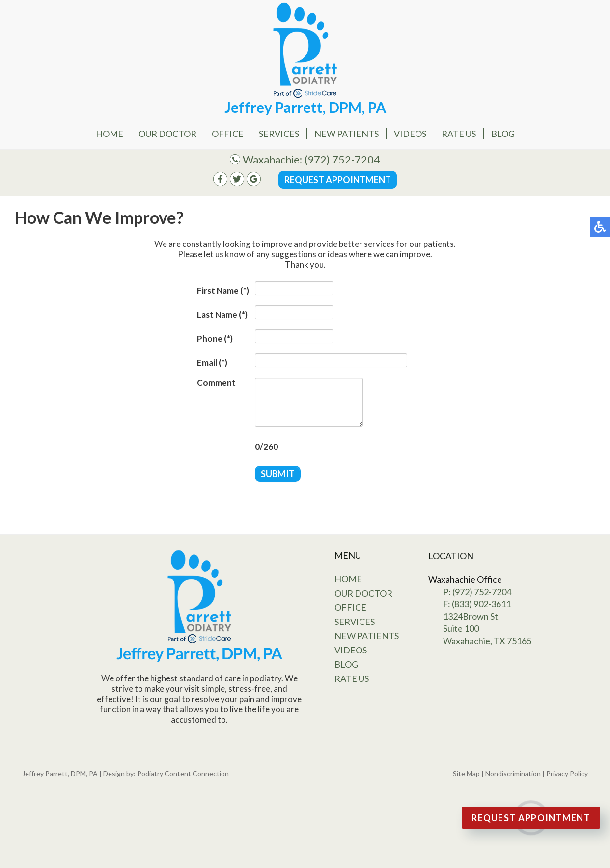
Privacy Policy (567, 773)
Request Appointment (338, 180)
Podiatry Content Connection (183, 773)
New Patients (347, 134)
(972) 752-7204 (342, 159)
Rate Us (459, 134)
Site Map (466, 773)
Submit (278, 474)
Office (228, 134)
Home (110, 134)
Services (279, 134)
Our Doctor (167, 134)
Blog (503, 134)
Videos (410, 134)
